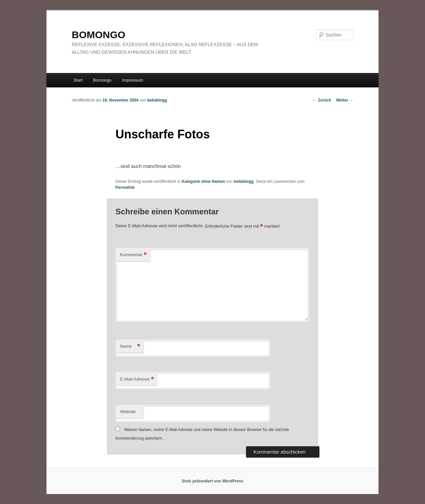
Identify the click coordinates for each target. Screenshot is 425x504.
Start (78, 80)
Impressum (132, 80)
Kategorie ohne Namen (203, 181)
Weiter (345, 100)
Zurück (322, 100)
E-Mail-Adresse (137, 379)
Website (128, 412)
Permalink (125, 187)
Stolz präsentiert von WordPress (212, 481)
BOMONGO (99, 35)
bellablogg (157, 100)
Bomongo (102, 80)
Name (130, 347)
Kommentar (133, 255)
